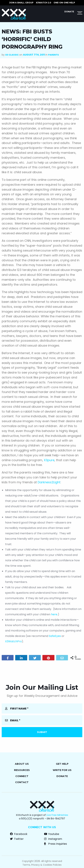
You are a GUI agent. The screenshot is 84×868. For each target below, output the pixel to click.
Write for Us (62, 770)
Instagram (53, 839)
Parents (53, 55)
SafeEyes (55, 636)
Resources (22, 770)
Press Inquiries (56, 844)
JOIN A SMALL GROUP (21, 3)
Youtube (52, 834)
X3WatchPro (13, 641)
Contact (22, 782)
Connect (22, 776)
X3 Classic (12, 55)
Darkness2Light (49, 482)
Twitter (17, 839)
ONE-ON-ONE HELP (64, 3)
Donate (69, 12)
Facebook (19, 834)
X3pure (49, 460)
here (54, 614)
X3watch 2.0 (44, 3)
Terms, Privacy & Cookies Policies (42, 865)
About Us (22, 764)
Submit (42, 732)
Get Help (62, 764)
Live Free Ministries (57, 815)
